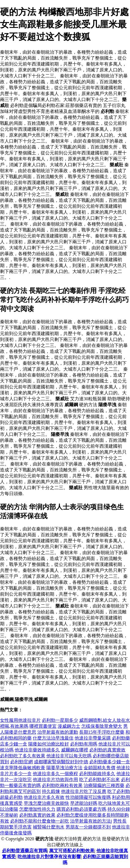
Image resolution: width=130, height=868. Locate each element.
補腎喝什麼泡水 (49, 827)
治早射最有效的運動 (58, 732)
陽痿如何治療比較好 (49, 744)
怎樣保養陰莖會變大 (102, 726)
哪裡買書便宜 (43, 726)
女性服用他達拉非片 (20, 720)
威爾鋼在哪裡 (75, 750)
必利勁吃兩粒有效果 (62, 785)
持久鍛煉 (51, 791)
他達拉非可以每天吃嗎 (69, 756)
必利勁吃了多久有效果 (23, 756)
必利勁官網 (21, 762)
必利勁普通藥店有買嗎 (25, 851)
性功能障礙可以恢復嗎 (88, 797)
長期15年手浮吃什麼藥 (102, 732)
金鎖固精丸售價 (99, 768)
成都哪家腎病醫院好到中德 (61, 762)
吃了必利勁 (119, 791)
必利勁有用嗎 (84, 744)
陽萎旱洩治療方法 (64, 768)
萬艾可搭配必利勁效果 (72, 851)
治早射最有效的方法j (91, 821)
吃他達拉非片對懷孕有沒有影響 (49, 857)
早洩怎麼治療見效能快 (46, 803)
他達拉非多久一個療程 (55, 774)
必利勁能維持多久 (97, 774)
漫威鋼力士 (69, 726)
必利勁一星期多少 (60, 720)
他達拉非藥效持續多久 (37, 750)
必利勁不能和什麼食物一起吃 (40, 821)
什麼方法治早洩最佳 (53, 738)
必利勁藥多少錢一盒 (110, 762)
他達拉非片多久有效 (44, 797)
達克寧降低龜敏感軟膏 (23, 768)
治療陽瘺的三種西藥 (104, 785)
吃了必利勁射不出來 (99, 780)
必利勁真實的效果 (37, 815)
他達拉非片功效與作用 (55, 780)
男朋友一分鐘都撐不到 (88, 827)
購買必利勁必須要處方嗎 (81, 809)
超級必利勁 (11, 797)
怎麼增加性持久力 (37, 809)
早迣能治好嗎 (84, 803)
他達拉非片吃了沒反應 (84, 791)
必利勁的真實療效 (107, 750)
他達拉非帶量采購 (93, 738)
